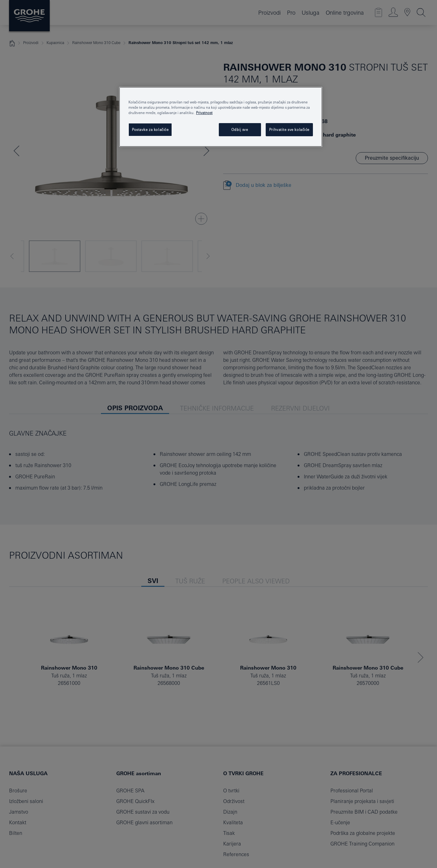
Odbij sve (240, 130)
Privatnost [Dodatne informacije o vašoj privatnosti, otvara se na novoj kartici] (204, 113)
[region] (221, 117)
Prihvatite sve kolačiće (289, 130)
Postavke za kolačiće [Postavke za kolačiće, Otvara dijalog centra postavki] (150, 130)
